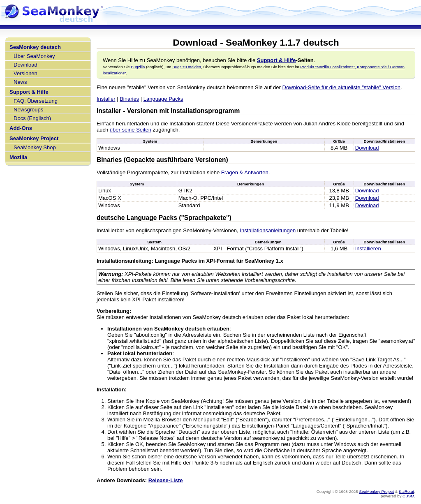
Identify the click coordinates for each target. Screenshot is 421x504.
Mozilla (18, 157)
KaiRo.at (406, 491)
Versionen (25, 73)
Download (25, 65)
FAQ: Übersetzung (36, 101)
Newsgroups (28, 110)
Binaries (129, 99)
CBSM (408, 496)
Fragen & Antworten (245, 172)
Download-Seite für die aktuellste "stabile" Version (341, 87)
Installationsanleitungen (268, 230)
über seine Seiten (131, 130)
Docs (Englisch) (32, 118)
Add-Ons (21, 128)
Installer (106, 99)
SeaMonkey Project (34, 138)
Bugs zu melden (187, 67)
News (20, 82)
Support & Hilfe (29, 92)
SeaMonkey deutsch (35, 47)
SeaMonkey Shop (35, 147)
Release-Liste (166, 480)
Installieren (368, 249)
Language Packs (163, 99)
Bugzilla (138, 67)
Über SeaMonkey (34, 56)
